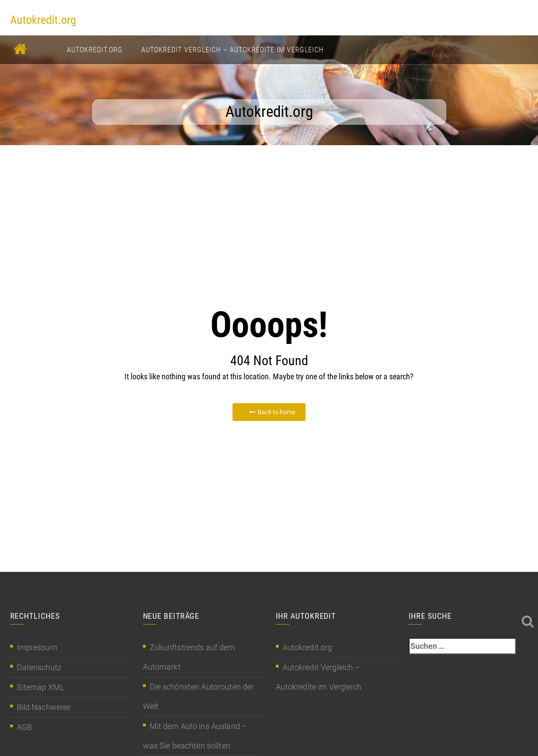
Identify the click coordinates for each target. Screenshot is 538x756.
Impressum (37, 647)
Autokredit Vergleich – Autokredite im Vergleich (232, 50)
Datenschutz (39, 667)
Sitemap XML (41, 687)
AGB (24, 727)
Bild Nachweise (44, 707)
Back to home (272, 412)
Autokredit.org (43, 20)
